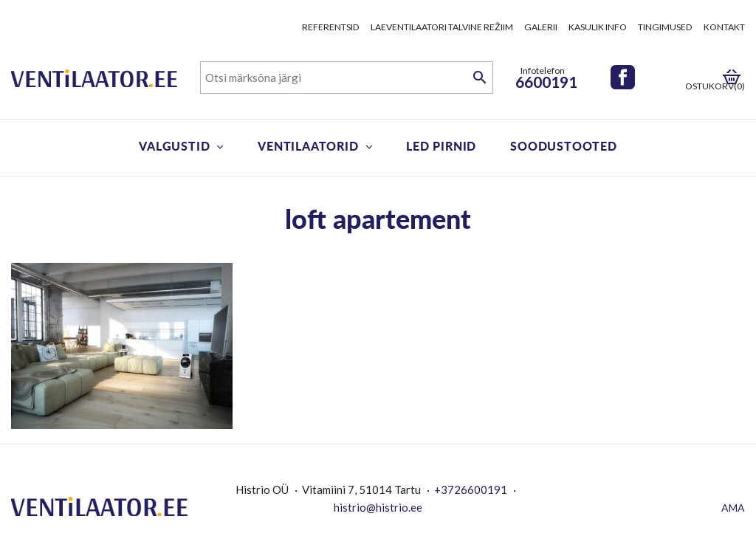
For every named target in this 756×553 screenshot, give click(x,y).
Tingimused (665, 27)
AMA (733, 508)
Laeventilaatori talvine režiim (442, 27)
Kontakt (724, 27)
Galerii (541, 27)
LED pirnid (441, 146)
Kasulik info (598, 27)
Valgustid (174, 146)
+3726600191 (471, 490)
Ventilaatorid (308, 146)
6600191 (546, 82)
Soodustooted (564, 146)
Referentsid (331, 27)
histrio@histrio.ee (378, 507)
